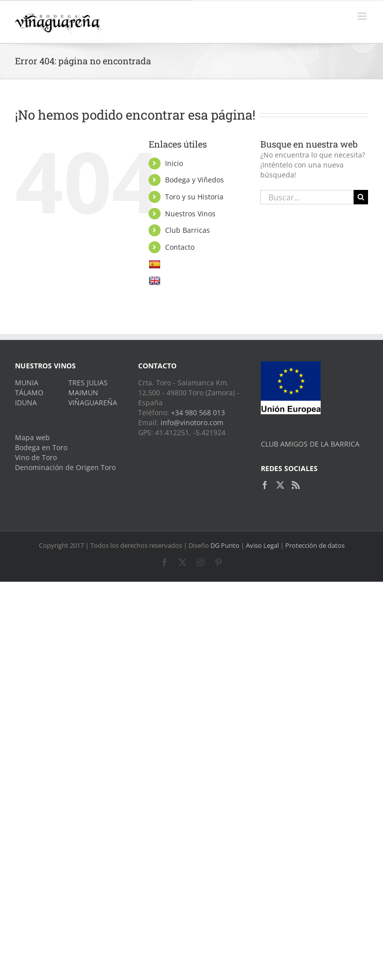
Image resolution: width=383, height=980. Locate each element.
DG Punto (225, 545)
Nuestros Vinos (190, 214)
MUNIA (27, 383)
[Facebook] (265, 485)
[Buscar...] (307, 197)
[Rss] (296, 485)
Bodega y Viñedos (194, 180)
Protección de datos (315, 545)
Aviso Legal (262, 545)
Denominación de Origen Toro (65, 467)
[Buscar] (361, 197)
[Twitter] (280, 485)
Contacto (180, 247)
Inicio (174, 163)
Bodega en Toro (41, 447)
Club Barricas (188, 230)
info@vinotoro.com (192, 422)
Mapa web (32, 437)
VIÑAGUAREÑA (93, 403)
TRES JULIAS (88, 383)
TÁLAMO (29, 393)
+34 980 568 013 (198, 412)
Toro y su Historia (194, 197)
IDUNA (26, 403)
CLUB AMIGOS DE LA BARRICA (310, 444)
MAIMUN (83, 393)
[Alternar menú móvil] (363, 16)
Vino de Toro (36, 457)
